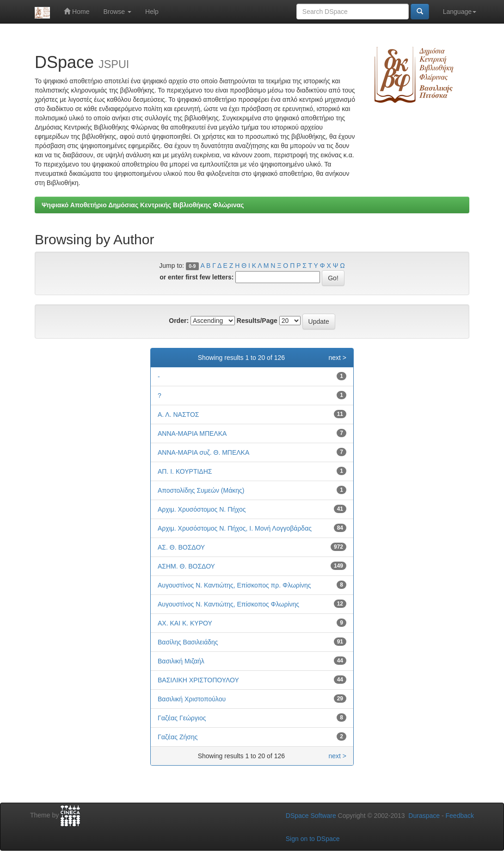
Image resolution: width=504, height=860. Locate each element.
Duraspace (424, 816)
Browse (117, 12)
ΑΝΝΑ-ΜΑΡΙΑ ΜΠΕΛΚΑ (192, 433)
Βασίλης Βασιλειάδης (188, 642)
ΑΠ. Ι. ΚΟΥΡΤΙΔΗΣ (185, 471)
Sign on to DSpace (313, 839)
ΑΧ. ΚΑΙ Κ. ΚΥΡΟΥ (185, 623)
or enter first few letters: (197, 277)
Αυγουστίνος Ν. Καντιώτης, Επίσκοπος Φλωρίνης (228, 604)
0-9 (192, 266)
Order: (179, 321)
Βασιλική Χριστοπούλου (192, 699)
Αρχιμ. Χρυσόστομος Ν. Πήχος (202, 509)
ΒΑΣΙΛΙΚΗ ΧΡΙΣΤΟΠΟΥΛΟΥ (198, 680)
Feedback (460, 816)
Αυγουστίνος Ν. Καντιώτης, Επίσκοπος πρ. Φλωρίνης (234, 585)
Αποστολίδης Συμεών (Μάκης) (201, 490)
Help (152, 12)
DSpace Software (311, 816)
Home (77, 11)
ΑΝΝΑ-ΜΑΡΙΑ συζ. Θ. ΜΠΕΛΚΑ (203, 452)
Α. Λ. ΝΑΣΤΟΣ (178, 415)
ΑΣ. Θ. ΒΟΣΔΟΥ (181, 547)
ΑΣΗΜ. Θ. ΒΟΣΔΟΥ (186, 566)
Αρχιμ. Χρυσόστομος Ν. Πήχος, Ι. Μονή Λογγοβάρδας (235, 528)
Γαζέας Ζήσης (178, 737)
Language (460, 12)
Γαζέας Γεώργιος (182, 718)
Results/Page (257, 321)
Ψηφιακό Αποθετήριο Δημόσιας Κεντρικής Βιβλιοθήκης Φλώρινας (143, 205)
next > (337, 358)
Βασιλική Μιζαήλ (181, 661)
